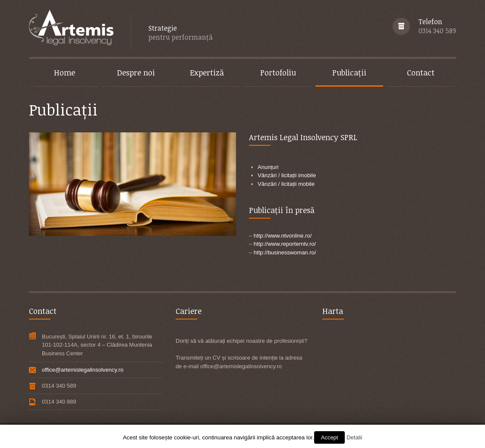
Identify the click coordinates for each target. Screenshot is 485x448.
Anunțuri (268, 167)
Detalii (354, 437)
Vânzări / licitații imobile (287, 175)
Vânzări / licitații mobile (286, 184)
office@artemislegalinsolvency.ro (83, 370)
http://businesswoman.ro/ (285, 252)
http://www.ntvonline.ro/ (283, 236)
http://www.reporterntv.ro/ (285, 244)
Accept (330, 437)
